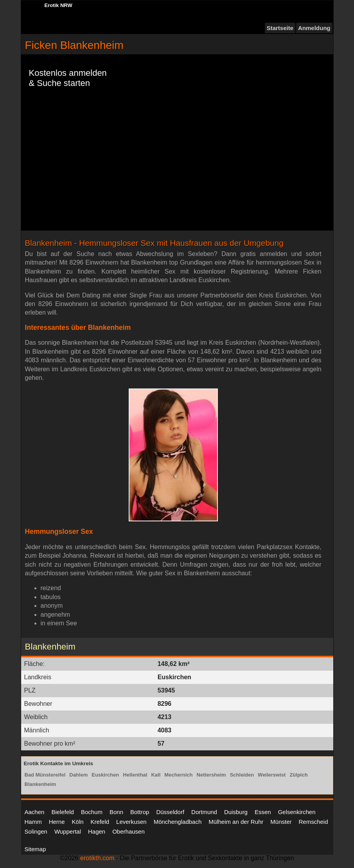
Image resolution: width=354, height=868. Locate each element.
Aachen (35, 812)
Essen (263, 812)
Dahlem (78, 775)
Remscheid (314, 822)
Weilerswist (272, 775)
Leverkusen (131, 822)
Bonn (116, 812)
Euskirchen (105, 775)
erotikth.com (97, 858)
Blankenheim (40, 784)
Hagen (97, 831)
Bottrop (140, 812)
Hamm (33, 822)
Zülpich (298, 775)
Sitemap (35, 849)
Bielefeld (63, 812)
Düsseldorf (170, 812)
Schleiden (242, 775)
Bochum (92, 812)
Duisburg (236, 812)
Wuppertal (68, 831)
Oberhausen (128, 831)
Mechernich (178, 775)
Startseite (280, 28)
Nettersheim (211, 775)
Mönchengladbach (178, 822)
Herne (57, 822)
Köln (78, 822)
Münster (281, 822)
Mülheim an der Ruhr (236, 822)
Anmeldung (314, 28)
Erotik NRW (58, 5)
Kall (156, 775)
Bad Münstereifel (45, 775)
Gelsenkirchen (297, 812)
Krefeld (100, 822)
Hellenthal (135, 775)
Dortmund (204, 812)
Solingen (36, 831)
